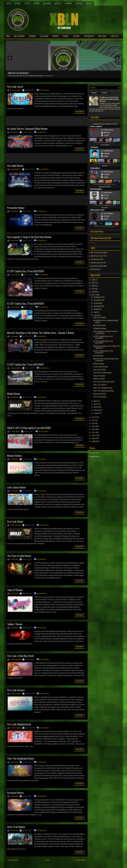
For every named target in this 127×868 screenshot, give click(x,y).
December (97, 297)
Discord (37, 3)
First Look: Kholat (15, 521)
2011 (94, 432)
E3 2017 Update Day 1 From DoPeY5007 (26, 364)
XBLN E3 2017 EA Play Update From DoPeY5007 (29, 428)
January (97, 413)
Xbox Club (58, 3)
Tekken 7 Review (15, 624)
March (96, 407)
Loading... (93, 243)
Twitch (8, 3)
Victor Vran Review (16, 827)
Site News (76, 36)
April (95, 404)
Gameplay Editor (105, 187)
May (95, 401)
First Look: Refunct (16, 690)
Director (105, 166)
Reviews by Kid (96, 263)
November (97, 300)
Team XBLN (16, 275)
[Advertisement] (35, 122)
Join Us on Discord (18, 73)
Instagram (47, 3)
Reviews (66, 36)
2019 (94, 289)
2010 (94, 435)
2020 (94, 286)
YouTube (18, 3)
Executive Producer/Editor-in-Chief (105, 124)
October (97, 303)
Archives (104, 93)
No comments (44, 90)
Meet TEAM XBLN (19, 36)
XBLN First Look (97, 256)
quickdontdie (16, 169)
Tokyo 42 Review (15, 590)
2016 (94, 417)
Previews (56, 36)
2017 (94, 295)
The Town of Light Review (19, 556)
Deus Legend (16, 90)
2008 (94, 441)
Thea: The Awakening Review (21, 758)
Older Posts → (82, 860)
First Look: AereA (15, 87)
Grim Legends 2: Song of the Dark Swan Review (29, 237)
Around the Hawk (97, 266)
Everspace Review (15, 793)
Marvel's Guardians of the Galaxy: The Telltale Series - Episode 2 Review (41, 333)
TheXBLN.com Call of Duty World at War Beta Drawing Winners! (109, 99)
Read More (80, 112)
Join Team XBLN (89, 36)
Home (8, 36)
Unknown (15, 132)
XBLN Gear (79, 3)
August (96, 309)
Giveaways (32, 36)
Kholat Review (14, 394)
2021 (94, 283)
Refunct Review (14, 456)
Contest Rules (94, 457)
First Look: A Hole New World (20, 656)
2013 (94, 426)
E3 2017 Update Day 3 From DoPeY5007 (26, 271)
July (95, 312)
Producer (105, 208)
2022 (94, 280)
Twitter (27, 3)
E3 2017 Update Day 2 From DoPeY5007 (26, 303)
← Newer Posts (12, 860)
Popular (94, 93)
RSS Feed (89, 3)
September (98, 306)
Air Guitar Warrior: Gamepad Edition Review (27, 129)
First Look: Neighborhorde (19, 724)
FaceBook (68, 3)
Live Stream (44, 36)
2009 (94, 438)
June (95, 315)
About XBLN (102, 36)
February (97, 410)
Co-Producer (105, 145)
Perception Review (16, 208)
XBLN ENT (94, 269)
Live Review (95, 259)
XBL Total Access (97, 253)
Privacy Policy (94, 453)
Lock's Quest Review (17, 487)
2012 (94, 429)
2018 (94, 292)
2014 (94, 423)
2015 (94, 420)
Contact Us (115, 36)
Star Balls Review (15, 166)
